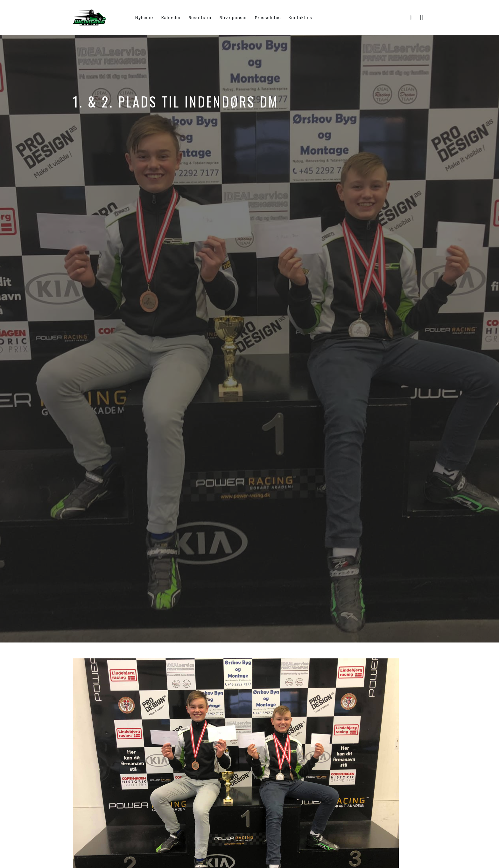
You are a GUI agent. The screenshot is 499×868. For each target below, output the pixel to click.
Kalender (171, 17)
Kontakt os (300, 17)
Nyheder (144, 17)
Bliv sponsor (233, 17)
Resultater (200, 17)
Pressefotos (268, 17)
